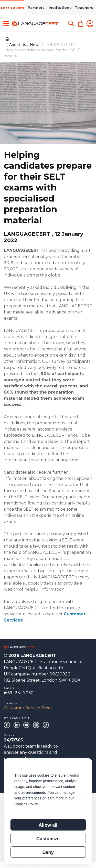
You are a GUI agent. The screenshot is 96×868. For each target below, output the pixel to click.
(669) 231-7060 (19, 693)
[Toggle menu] (6, 24)
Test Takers (12, 8)
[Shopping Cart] (81, 24)
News (35, 45)
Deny (48, 852)
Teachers (84, 8)
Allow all (48, 825)
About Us (18, 45)
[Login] (90, 24)
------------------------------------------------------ (41, 865)
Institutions (60, 8)
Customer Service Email (28, 708)
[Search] (71, 24)
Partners (36, 8)
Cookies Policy (26, 804)
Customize (48, 839)
